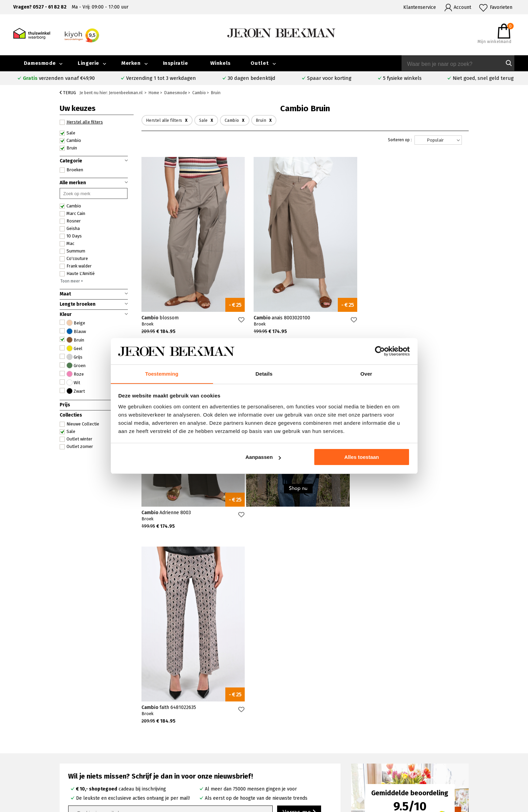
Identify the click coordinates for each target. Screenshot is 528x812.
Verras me (299, 618)
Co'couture (74, 259)
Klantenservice (420, 7)
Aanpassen (263, 457)
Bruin (68, 148)
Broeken (71, 170)
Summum (72, 251)
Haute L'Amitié (77, 274)
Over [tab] (366, 373)
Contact (67, 739)
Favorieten (501, 7)
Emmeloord (194, 731)
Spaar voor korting (329, 78)
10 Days (71, 236)
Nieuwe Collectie (79, 424)
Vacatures (473, 755)
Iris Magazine (477, 747)
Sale (67, 133)
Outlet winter (76, 439)
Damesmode (40, 63)
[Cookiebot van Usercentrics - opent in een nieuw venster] (380, 351)
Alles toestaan (362, 457)
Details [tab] (264, 373)
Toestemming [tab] (162, 373)
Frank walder (76, 266)
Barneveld (193, 755)
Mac (67, 244)
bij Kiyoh (139, 803)
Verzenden (70, 747)
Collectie (472, 731)
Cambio (70, 141)
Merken (131, 63)
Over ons (412, 731)
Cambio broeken (302, 747)
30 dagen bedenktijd (252, 78)
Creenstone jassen (304, 739)
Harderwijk (193, 763)
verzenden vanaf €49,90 (59, 78)
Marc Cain (72, 214)
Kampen (191, 739)
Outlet (260, 63)
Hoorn (188, 747)
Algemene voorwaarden (428, 763)
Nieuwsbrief (415, 755)
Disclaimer (474, 763)
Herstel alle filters (81, 122)
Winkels (221, 63)
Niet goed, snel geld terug (483, 78)
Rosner (70, 221)
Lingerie (88, 63)
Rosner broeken (302, 731)
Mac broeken (299, 763)
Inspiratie (176, 63)
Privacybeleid (417, 771)
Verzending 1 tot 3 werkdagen (161, 78)
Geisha (70, 229)
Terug (68, 93)
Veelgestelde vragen (81, 732)
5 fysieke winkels (402, 78)
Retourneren (73, 755)
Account (462, 7)
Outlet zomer (76, 447)
